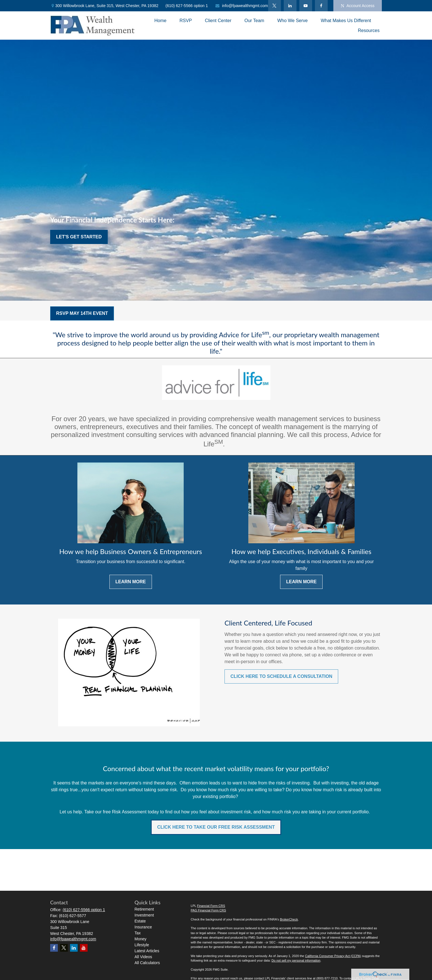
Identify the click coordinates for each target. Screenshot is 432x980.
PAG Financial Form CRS (208, 910)
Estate (140, 921)
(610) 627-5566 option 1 (187, 6)
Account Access (358, 6)
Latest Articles (147, 951)
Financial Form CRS (211, 906)
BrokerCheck (289, 919)
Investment (144, 915)
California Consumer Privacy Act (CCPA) (333, 956)
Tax (138, 933)
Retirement (144, 909)
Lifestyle (142, 945)
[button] (161, 21)
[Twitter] (275, 6)
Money (141, 939)
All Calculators (147, 963)
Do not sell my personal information (296, 960)
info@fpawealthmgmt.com (241, 6)
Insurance (143, 927)
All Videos (143, 957)
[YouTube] (306, 6)
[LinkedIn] (290, 6)
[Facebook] (321, 6)
